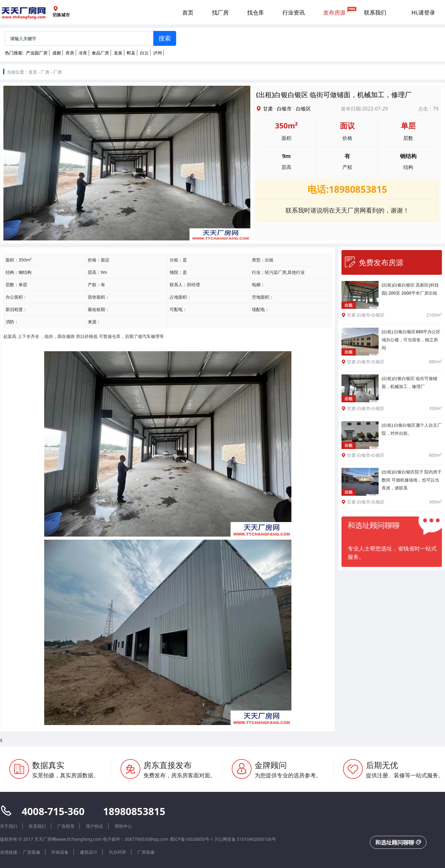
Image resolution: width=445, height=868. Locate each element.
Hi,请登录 (424, 12)
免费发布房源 (374, 262)
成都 (57, 53)
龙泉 (118, 53)
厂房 (45, 72)
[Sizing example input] (79, 38)
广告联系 (66, 826)
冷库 (83, 53)
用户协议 (95, 826)
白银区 (303, 109)
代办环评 (117, 852)
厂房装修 (32, 852)
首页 (188, 12)
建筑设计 (89, 852)
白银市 (284, 109)
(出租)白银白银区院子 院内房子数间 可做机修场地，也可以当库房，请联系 (412, 480)
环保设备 (60, 852)
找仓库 (256, 12)
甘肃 (268, 109)
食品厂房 (100, 53)
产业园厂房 (37, 53)
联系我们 (375, 12)
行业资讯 (294, 12)
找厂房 (220, 12)
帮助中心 (123, 826)
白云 (144, 53)
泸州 (158, 53)
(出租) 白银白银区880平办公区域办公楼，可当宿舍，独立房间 (411, 340)
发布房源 (334, 12)
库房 (70, 53)
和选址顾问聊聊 (398, 842)
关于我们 (9, 826)
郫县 (131, 53)
